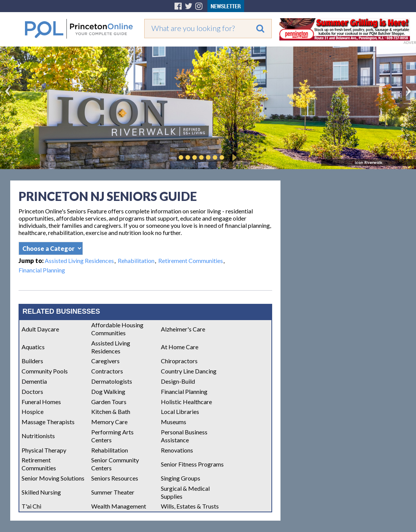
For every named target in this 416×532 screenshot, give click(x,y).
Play (233, 157)
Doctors (32, 391)
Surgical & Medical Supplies (185, 492)
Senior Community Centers (115, 464)
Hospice (33, 411)
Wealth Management (119, 506)
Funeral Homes (41, 402)
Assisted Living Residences (79, 261)
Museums (174, 422)
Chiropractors (179, 361)
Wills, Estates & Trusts (190, 506)
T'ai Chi (31, 506)
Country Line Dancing (189, 371)
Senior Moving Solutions (53, 478)
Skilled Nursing (41, 492)
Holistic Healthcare (186, 402)
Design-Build (178, 381)
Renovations (177, 450)
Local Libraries (180, 411)
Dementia (34, 381)
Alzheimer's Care (183, 329)
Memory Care (109, 422)
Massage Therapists (48, 422)
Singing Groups (181, 478)
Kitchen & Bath (111, 411)
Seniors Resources (115, 478)
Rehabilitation (136, 261)
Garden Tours (109, 402)
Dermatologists (112, 381)
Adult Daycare (40, 329)
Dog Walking (108, 391)
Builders (32, 361)
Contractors (107, 371)
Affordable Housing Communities (117, 329)
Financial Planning (42, 270)
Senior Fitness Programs (192, 464)
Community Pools (45, 371)
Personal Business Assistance (184, 436)
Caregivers (105, 361)
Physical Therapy (44, 450)
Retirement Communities (191, 261)
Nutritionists (38, 436)
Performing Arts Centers (112, 436)
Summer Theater (113, 492)
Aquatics (33, 347)
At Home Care (180, 347)
